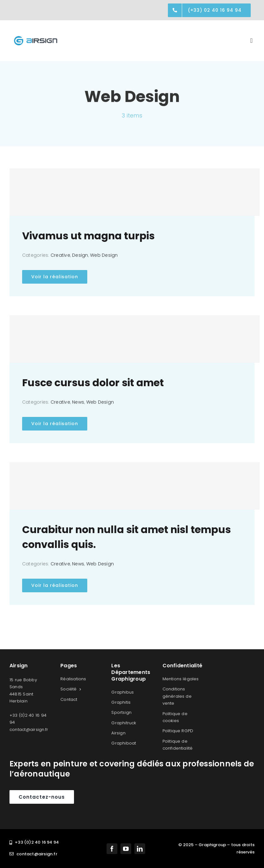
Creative (60, 255)
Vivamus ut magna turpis (88, 236)
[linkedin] (140, 849)
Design (80, 255)
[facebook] (112, 849)
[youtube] (126, 849)
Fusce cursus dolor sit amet (93, 383)
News (78, 402)
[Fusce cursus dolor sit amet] (135, 339)
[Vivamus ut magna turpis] (135, 192)
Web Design (104, 255)
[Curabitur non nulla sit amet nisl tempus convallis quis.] (135, 486)
